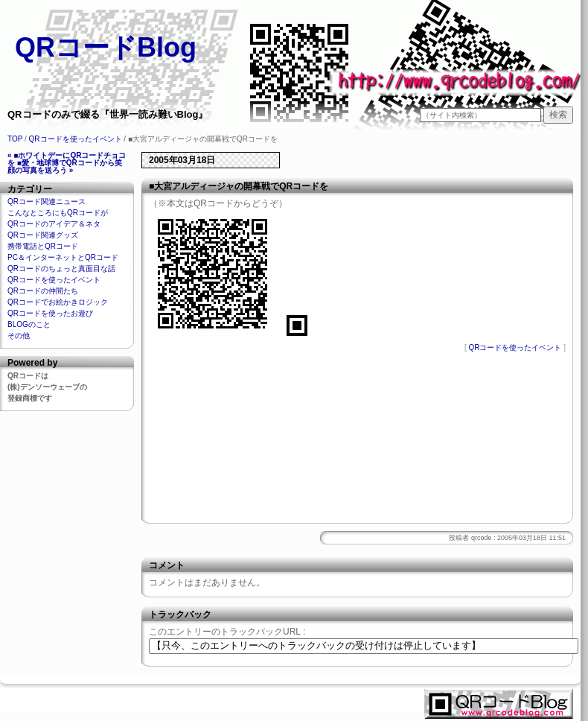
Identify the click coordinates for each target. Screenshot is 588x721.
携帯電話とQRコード (43, 246)
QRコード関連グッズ (43, 235)
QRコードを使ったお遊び (50, 313)
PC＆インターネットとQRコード (63, 257)
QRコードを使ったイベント (76, 139)
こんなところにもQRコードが (58, 213)
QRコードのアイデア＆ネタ (54, 224)
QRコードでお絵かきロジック (58, 302)
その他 (19, 336)
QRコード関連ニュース (47, 201)
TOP (15, 139)
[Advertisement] (358, 441)
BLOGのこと (29, 324)
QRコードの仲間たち (43, 291)
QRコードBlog (106, 47)
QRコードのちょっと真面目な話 (61, 269)
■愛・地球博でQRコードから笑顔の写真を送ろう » (65, 166)
